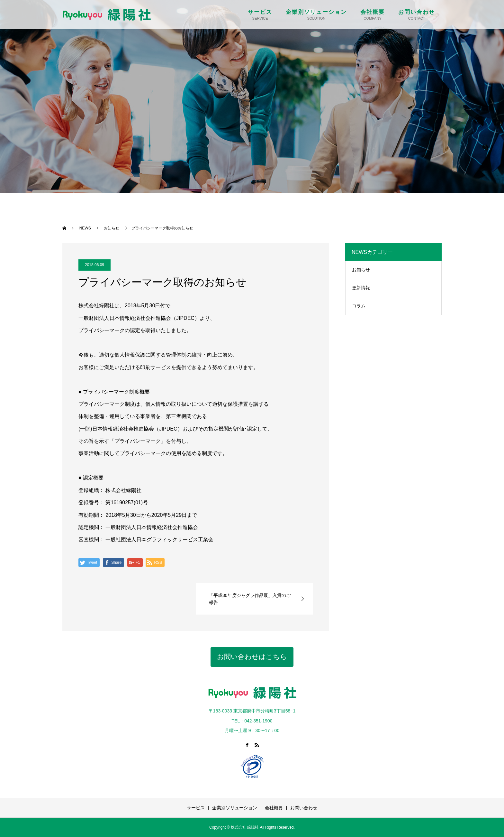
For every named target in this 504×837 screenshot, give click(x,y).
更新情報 (361, 288)
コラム (359, 306)
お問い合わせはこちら (252, 657)
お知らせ (361, 270)
